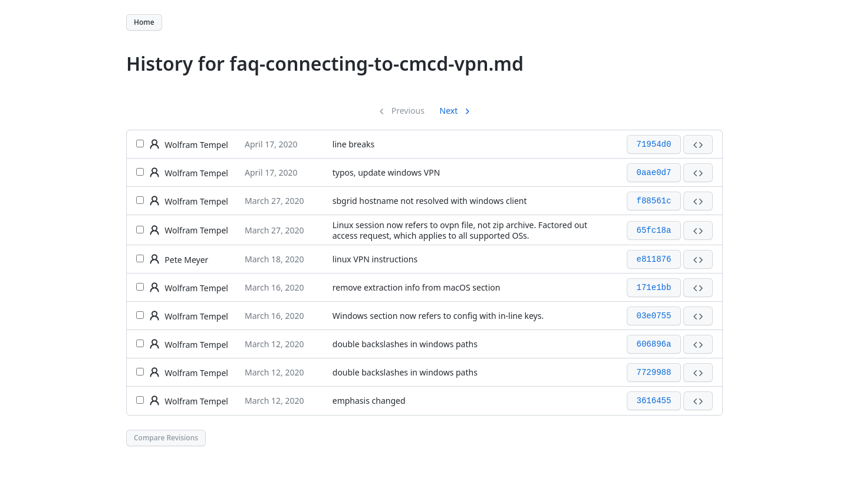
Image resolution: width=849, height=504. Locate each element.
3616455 (654, 401)
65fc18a (654, 230)
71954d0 (654, 144)
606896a (654, 344)
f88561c (654, 201)
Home (144, 22)
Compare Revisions (166, 438)
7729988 (654, 373)
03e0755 (654, 316)
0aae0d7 (654, 173)
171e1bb (654, 288)
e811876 (654, 259)
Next (450, 111)
